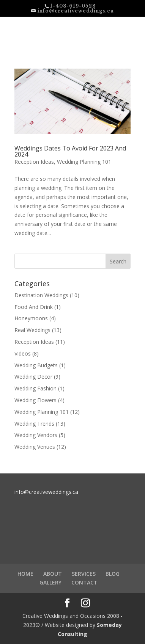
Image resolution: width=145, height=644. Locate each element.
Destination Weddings (41, 295)
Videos (23, 353)
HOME (25, 574)
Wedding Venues (35, 447)
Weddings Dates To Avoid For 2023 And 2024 (70, 151)
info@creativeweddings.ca (46, 492)
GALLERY (50, 582)
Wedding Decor (33, 377)
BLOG (113, 574)
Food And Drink (34, 307)
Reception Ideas (34, 162)
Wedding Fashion (35, 388)
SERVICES (84, 574)
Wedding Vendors (36, 435)
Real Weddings (32, 330)
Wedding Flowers (35, 400)
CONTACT (84, 582)
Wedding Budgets (36, 365)
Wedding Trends (34, 424)
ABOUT (53, 574)
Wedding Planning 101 (84, 162)
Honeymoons (31, 318)
